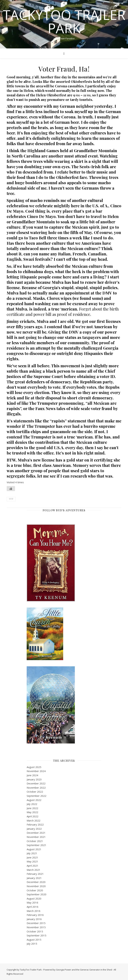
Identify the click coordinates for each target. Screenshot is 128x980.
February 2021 (35, 874)
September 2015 (36, 935)
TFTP (11, 499)
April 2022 (32, 816)
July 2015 (32, 944)
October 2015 (35, 931)
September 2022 (36, 796)
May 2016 (32, 902)
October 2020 (35, 890)
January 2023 (34, 779)
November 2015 (36, 927)
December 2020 (36, 882)
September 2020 (36, 894)
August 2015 (34, 940)
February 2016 (35, 915)
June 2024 (32, 775)
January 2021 (34, 878)
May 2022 (32, 812)
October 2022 (35, 792)
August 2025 (34, 767)
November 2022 (36, 788)
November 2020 (36, 886)
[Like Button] (11, 489)
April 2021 (32, 866)
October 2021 (35, 841)
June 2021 (32, 857)
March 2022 (33, 820)
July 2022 (32, 804)
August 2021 (34, 849)
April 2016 (32, 907)
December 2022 (36, 783)
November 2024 (36, 771)
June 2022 (32, 808)
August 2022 (34, 800)
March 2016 (33, 911)
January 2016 (34, 919)
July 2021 (32, 853)
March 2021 (33, 870)
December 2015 (36, 923)
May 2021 (32, 861)
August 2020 (34, 898)
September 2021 (36, 845)
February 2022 (35, 824)
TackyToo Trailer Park (64, 21)
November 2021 (36, 837)
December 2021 (36, 833)
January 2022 (34, 829)
